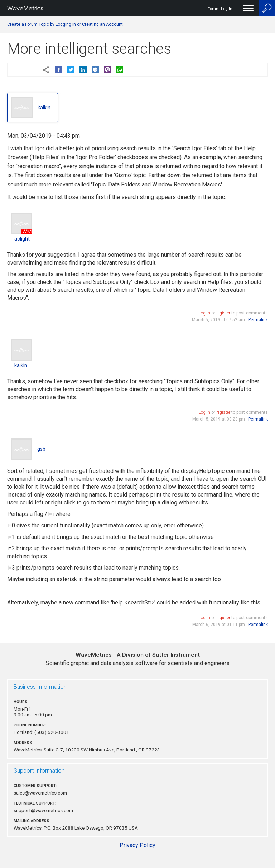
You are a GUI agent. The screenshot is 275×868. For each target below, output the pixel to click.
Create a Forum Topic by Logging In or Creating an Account (65, 24)
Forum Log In (220, 9)
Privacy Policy (137, 845)
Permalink (258, 320)
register (223, 313)
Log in (204, 313)
